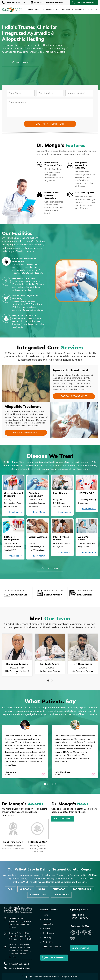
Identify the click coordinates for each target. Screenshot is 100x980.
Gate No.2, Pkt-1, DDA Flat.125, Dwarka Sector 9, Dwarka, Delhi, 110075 (20, 936)
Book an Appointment (74, 396)
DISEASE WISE (61, 895)
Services (79, 10)
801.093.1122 (22, 964)
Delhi (10, 889)
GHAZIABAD (59, 889)
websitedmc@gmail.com (20, 968)
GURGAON (26, 889)
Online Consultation (52, 947)
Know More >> (15, 512)
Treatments (48, 933)
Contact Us (91, 10)
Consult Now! (21, 63)
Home (31, 10)
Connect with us (80, 948)
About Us (40, 10)
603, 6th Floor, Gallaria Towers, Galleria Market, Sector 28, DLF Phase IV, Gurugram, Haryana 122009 (20, 951)
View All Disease (50, 568)
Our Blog (47, 938)
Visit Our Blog (63, 819)
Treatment (67, 10)
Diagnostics (52, 10)
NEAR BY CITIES (38, 895)
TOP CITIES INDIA (82, 889)
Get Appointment (54, 958)
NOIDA (42, 889)
